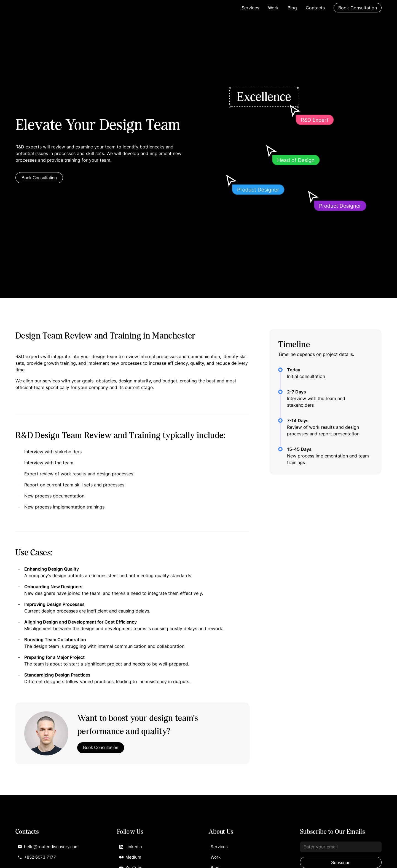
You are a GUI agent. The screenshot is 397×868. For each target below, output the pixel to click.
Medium (131, 858)
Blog (292, 8)
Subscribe (341, 863)
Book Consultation (358, 8)
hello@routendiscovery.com (50, 847)
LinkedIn (131, 847)
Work (273, 8)
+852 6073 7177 (38, 858)
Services (250, 8)
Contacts (315, 8)
